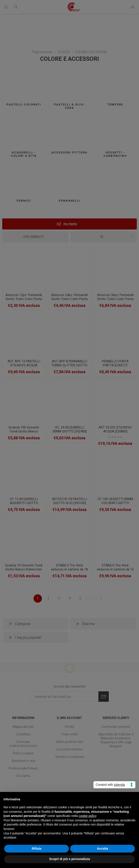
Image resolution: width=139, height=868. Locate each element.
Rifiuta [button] (37, 849)
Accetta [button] (102, 849)
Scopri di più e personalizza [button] (69, 859)
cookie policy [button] (87, 816)
